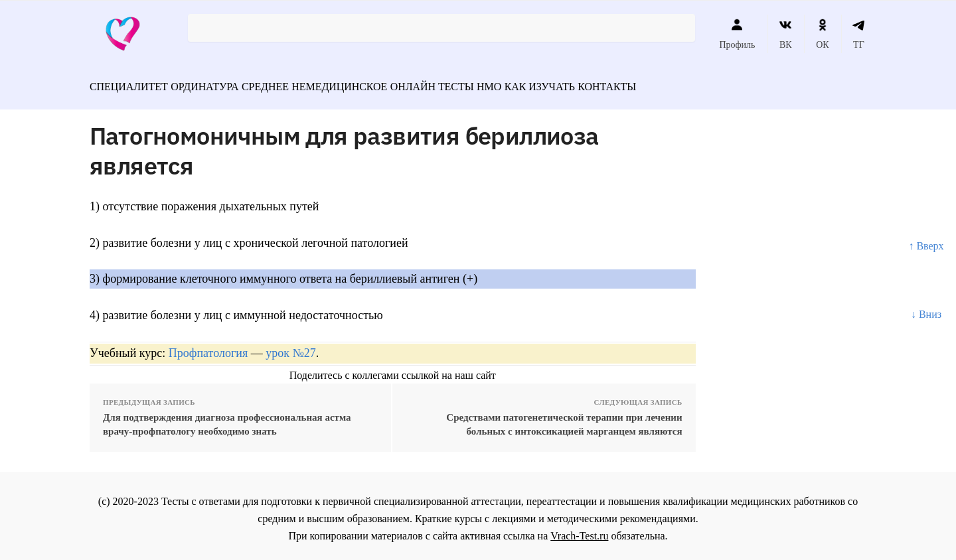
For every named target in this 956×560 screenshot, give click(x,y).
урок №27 (290, 347)
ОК (822, 34)
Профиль (737, 34)
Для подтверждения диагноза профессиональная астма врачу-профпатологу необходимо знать (227, 418)
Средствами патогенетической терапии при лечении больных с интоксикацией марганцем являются (564, 418)
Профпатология (208, 347)
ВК (786, 34)
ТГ (859, 34)
